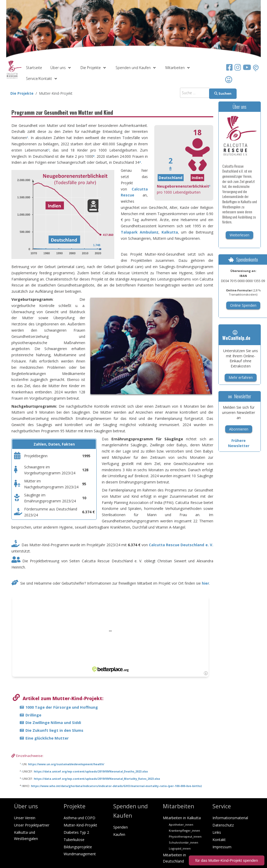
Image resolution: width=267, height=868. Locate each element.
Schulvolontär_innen (183, 842)
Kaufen (119, 834)
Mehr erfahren (241, 377)
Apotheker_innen (181, 825)
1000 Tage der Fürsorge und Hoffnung (62, 707)
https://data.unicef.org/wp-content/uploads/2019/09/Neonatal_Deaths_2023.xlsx (91, 771)
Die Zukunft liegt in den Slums (54, 730)
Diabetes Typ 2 (76, 832)
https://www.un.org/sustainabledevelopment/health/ (66, 764)
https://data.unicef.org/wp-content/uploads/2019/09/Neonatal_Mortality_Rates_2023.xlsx (97, 779)
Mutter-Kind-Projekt (80, 825)
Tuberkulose (74, 840)
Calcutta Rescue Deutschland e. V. (181, 545)
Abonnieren (239, 429)
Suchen (223, 93)
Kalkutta (170, 232)
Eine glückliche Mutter (47, 738)
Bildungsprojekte (78, 847)
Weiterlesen (239, 235)
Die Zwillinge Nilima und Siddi (53, 722)
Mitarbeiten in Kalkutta (182, 818)
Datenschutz (223, 825)
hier (205, 583)
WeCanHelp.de (236, 336)
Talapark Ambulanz (140, 232)
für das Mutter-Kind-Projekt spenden (227, 860)
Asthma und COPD (79, 818)
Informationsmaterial (230, 818)
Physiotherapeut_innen (185, 836)
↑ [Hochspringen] (22, 764)
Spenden (121, 827)
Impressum (222, 847)
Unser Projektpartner (32, 825)
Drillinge (33, 715)
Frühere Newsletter (239, 443)
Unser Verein (25, 818)
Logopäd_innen (180, 848)
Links (217, 832)
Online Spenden (243, 305)
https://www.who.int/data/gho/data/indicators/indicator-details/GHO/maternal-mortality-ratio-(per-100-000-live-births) (116, 786)
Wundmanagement (80, 854)
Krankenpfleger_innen (184, 831)
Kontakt (219, 840)
